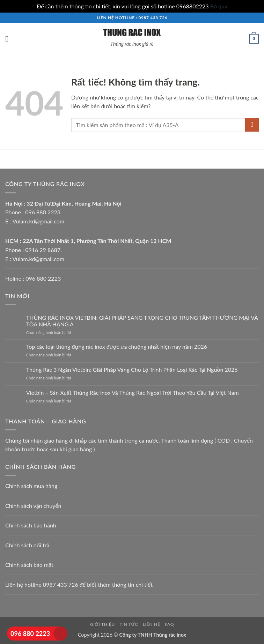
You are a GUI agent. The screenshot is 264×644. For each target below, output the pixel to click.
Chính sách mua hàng (31, 486)
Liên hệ (152, 624)
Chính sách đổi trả (27, 545)
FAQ (169, 624)
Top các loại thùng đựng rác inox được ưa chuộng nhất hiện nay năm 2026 (117, 346)
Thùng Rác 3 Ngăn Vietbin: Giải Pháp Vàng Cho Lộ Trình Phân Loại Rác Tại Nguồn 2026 (132, 369)
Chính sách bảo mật (29, 565)
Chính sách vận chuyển (33, 506)
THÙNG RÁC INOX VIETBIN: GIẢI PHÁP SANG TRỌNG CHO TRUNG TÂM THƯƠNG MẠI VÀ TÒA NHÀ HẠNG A (142, 321)
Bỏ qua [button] (219, 6)
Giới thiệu (102, 624)
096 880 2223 (30, 634)
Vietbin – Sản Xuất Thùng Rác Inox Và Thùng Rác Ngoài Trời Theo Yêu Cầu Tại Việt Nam (133, 393)
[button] (9, 39)
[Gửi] (252, 125)
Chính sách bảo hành (31, 525)
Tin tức (129, 624)
